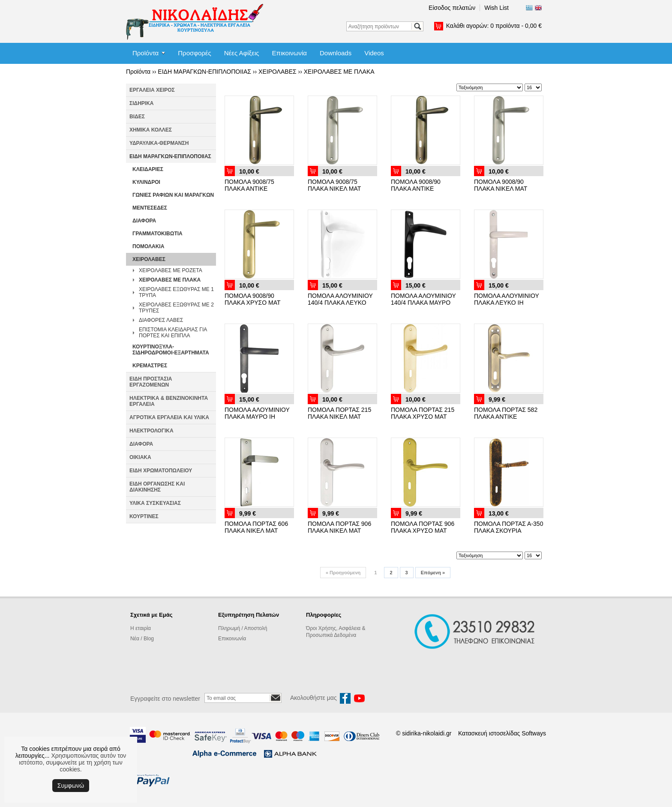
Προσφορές (194, 53)
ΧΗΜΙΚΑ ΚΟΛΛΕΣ (151, 130)
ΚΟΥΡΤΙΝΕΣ (144, 516)
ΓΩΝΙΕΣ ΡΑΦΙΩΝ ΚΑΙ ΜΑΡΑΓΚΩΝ (173, 195)
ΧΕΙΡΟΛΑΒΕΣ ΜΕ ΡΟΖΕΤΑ (171, 270)
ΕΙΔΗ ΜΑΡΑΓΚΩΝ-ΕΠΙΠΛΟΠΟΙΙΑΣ (204, 72)
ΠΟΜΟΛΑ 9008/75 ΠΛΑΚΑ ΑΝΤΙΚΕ (249, 185)
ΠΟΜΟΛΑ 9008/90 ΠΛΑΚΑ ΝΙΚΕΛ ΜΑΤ (501, 185)
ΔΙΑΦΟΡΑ (144, 221)
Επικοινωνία (289, 53)
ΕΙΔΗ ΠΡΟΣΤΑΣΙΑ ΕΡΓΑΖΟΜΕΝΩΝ (151, 382)
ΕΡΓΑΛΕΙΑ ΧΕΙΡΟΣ (152, 90)
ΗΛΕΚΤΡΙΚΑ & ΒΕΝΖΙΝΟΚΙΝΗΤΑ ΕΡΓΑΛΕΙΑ (169, 401)
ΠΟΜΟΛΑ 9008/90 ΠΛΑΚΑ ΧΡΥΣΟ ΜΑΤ (253, 299)
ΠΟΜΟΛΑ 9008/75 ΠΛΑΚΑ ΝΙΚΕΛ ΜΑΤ (334, 185)
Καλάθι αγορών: (494, 26)
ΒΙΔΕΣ (137, 117)
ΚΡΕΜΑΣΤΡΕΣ (150, 366)
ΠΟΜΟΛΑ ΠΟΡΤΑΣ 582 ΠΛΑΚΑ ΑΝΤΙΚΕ (506, 413)
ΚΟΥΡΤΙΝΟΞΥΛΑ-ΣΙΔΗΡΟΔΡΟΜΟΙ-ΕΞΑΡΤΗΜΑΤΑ (171, 350)
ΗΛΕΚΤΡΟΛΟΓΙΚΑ (151, 431)
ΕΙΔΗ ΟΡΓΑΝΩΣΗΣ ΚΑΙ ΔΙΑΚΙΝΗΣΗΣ (157, 487)
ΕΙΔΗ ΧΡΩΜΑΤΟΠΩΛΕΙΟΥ (161, 471)
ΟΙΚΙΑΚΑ (140, 457)
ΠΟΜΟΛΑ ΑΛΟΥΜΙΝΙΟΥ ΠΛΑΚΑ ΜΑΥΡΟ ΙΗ (257, 413)
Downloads (336, 53)
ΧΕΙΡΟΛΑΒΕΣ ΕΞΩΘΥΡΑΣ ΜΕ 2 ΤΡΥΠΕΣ (176, 308)
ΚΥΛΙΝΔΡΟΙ (146, 182)
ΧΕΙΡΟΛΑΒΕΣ (277, 72)
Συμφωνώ (71, 786)
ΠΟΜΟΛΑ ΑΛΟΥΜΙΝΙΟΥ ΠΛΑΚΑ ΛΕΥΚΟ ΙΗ (507, 299)
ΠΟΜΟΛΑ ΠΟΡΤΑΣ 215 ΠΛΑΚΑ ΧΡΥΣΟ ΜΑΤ (423, 413)
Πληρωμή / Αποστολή (243, 628)
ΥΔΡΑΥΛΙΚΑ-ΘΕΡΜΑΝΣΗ (159, 143)
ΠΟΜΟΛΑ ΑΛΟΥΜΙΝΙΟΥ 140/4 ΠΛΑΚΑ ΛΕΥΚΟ (340, 299)
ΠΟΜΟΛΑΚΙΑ (148, 246)
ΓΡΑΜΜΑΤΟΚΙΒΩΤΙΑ (157, 234)
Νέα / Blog (142, 639)
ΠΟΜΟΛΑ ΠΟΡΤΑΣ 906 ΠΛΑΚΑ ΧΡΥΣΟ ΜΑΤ (423, 527)
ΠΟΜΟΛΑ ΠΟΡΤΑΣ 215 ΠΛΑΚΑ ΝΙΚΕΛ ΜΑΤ (339, 413)
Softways (534, 733)
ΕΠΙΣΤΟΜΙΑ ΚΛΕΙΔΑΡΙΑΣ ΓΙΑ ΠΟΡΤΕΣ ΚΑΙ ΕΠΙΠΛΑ (173, 333)
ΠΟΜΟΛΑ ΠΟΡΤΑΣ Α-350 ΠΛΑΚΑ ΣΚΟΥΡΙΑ (508, 527)
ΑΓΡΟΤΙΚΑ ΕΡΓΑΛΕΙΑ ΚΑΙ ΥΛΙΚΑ (169, 417)
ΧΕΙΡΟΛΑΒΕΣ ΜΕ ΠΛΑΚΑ (339, 72)
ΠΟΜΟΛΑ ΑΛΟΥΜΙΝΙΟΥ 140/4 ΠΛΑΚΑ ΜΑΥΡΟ (423, 299)
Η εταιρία (141, 628)
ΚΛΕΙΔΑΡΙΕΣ (148, 169)
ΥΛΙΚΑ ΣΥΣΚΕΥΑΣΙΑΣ (155, 503)
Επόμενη (433, 573)
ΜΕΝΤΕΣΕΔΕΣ (150, 208)
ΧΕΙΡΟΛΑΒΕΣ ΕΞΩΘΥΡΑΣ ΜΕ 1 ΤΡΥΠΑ (176, 292)
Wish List (496, 8)
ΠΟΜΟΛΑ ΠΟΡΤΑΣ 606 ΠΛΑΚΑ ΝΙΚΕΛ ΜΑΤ (256, 527)
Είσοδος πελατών (452, 8)
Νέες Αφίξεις (242, 53)
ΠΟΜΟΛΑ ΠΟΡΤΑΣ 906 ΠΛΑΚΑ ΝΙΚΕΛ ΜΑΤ (339, 527)
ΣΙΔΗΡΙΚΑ (142, 103)
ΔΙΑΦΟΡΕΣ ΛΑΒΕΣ (161, 320)
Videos (374, 53)
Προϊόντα (145, 53)
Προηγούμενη (343, 573)
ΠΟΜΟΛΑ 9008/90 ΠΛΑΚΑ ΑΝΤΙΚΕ (416, 185)
